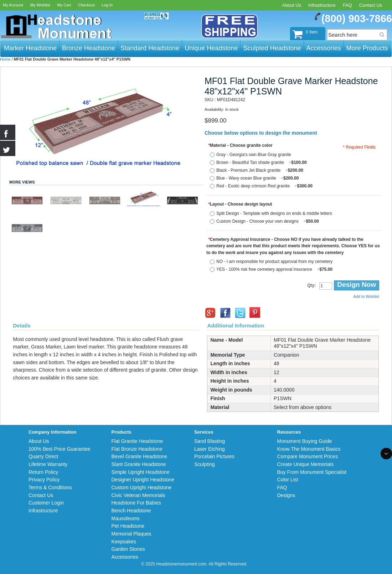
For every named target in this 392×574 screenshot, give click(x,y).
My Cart (64, 5)
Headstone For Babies (136, 503)
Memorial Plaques (131, 534)
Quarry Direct (43, 456)
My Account (13, 5)
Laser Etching (210, 449)
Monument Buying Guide (305, 441)
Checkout (86, 5)
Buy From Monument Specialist (312, 472)
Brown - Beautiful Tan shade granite (262, 162)
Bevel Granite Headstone (139, 456)
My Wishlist (40, 5)
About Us (292, 5)
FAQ (347, 5)
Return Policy (43, 472)
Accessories (125, 557)
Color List (288, 480)
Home (5, 59)
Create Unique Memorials (306, 464)
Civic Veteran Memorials (138, 495)
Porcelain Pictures (214, 456)
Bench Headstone (131, 511)
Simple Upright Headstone (141, 472)
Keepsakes (124, 542)
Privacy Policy (44, 480)
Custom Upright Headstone (142, 487)
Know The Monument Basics (309, 449)
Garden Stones (128, 549)
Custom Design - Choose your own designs (268, 221)
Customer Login (46, 503)
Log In (107, 5)
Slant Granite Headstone (139, 464)
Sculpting (205, 464)
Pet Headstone (128, 526)
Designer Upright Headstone (143, 480)
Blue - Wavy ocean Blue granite (257, 178)
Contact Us (371, 5)
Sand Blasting (210, 441)
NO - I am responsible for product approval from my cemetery (274, 262)
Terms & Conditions (50, 487)
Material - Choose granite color (240, 145)
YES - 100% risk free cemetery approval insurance (274, 269)
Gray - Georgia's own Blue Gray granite (254, 155)
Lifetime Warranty (48, 464)
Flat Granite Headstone (137, 441)
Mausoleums (126, 518)
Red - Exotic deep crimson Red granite (264, 186)
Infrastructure (322, 5)
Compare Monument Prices (308, 456)
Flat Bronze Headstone (137, 449)
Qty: (311, 285)
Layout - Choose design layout (240, 204)
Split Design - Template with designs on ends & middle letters (274, 213)
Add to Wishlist (366, 296)
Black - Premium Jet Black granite (260, 170)
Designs (286, 495)
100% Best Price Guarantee (60, 449)
